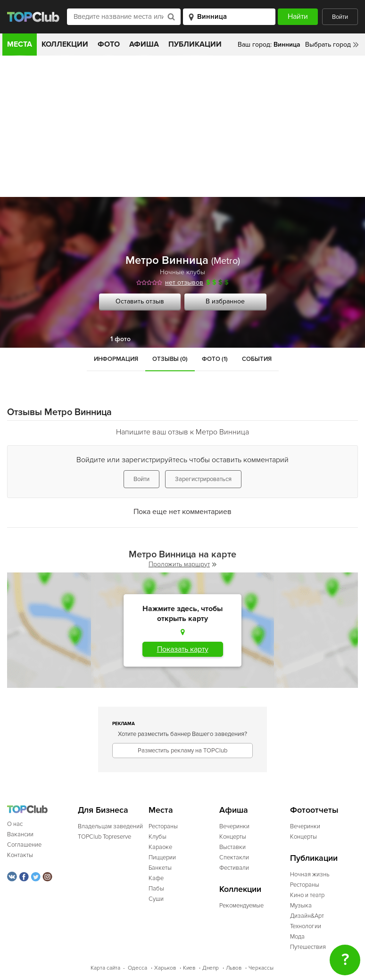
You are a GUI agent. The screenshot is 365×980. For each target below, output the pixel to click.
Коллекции (65, 44)
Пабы (156, 889)
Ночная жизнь (310, 874)
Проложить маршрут (182, 564)
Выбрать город (328, 45)
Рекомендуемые (241, 906)
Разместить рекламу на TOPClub (182, 751)
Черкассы (261, 968)
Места (20, 44)
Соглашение (24, 845)
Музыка (301, 906)
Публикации (195, 44)
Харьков (165, 968)
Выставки (232, 847)
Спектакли (234, 857)
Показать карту (183, 649)
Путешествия (308, 947)
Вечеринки (234, 826)
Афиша (144, 44)
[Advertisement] (182, 126)
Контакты (20, 855)
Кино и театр (307, 895)
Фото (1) (215, 359)
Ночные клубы (182, 272)
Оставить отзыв (140, 301)
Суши (156, 899)
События (257, 359)
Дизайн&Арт (307, 916)
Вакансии (20, 834)
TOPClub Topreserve (104, 837)
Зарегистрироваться (203, 479)
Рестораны (163, 826)
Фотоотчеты (314, 810)
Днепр (211, 968)
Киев (189, 968)
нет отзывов (184, 282)
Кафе (156, 878)
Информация (116, 359)
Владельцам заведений (110, 826)
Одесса (137, 968)
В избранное (225, 301)
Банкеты (160, 868)
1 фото (120, 339)
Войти (340, 17)
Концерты (233, 837)
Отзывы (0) (170, 359)
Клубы (158, 837)
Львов (234, 968)
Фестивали (234, 868)
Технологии (306, 926)
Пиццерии (162, 857)
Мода (297, 937)
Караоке (160, 847)
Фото (109, 44)
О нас (15, 824)
